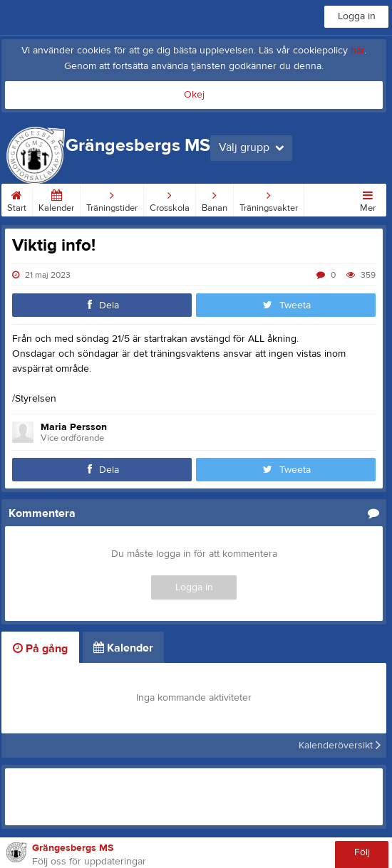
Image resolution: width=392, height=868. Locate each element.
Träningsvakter (269, 199)
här (357, 51)
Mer (368, 199)
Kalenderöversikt (340, 746)
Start (17, 199)
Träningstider (112, 199)
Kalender (56, 199)
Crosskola (170, 199)
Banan (215, 199)
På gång (40, 649)
